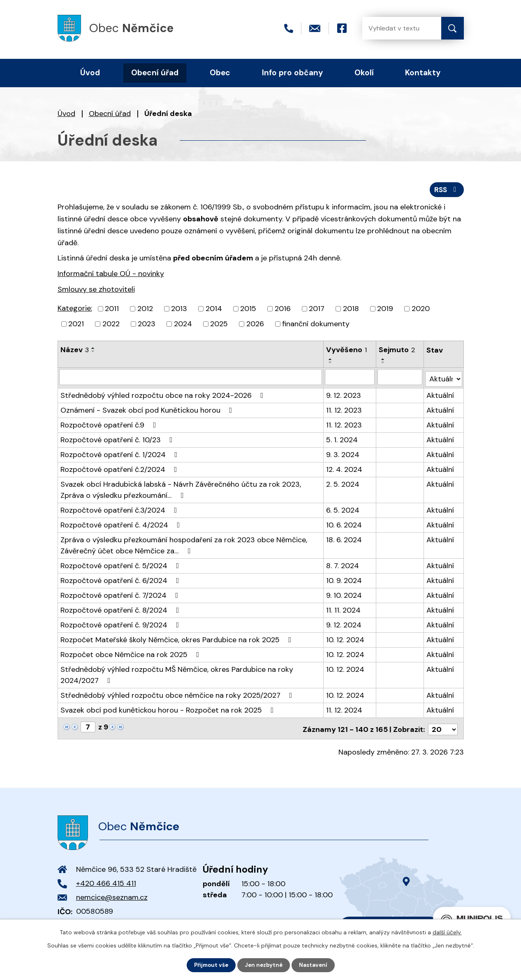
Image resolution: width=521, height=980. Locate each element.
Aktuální (441, 395)
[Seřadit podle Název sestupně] (93, 353)
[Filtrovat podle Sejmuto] (400, 379)
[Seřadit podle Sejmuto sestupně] (383, 364)
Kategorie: (75, 310)
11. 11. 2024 (344, 610)
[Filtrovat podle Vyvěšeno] (350, 379)
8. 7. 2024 (343, 565)
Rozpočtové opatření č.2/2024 (120, 469)
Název (75, 351)
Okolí (364, 73)
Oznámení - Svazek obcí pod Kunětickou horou (148, 410)
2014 (214, 310)
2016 (283, 310)
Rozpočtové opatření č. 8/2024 (122, 610)
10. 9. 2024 (344, 580)
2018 (351, 310)
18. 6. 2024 (344, 539)
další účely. (447, 932)
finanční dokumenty (316, 325)
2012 (145, 310)
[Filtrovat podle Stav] (444, 378)
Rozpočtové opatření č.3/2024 (120, 510)
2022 (111, 325)
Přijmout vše (210, 965)
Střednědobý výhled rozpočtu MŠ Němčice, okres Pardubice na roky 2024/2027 (177, 675)
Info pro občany (293, 73)
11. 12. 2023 (344, 410)
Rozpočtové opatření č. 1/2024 (121, 454)
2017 (317, 310)
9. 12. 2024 (344, 625)
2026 (255, 325)
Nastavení (315, 965)
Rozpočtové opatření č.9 (110, 425)
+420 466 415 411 (106, 881)
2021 (76, 325)
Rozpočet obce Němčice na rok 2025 (132, 654)
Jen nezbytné (264, 965)
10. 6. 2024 (344, 525)
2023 (147, 325)
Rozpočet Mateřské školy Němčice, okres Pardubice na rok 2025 (178, 639)
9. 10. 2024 (344, 595)
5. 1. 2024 (342, 439)
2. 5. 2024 (343, 484)
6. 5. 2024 (343, 510)
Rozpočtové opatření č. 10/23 (118, 439)
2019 (385, 310)
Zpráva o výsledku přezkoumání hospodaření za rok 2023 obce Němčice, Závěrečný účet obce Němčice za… (184, 545)
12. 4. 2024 (345, 469)
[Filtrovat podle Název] (191, 379)
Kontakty (423, 73)
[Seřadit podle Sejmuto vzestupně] (383, 361)
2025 (219, 325)
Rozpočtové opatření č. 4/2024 (122, 525)
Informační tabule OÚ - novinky (111, 276)
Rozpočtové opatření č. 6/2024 (122, 580)
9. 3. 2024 (343, 454)
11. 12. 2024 (345, 710)
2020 (421, 310)
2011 (112, 310)
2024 (183, 325)
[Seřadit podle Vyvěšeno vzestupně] (331, 361)
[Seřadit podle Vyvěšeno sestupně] (331, 364)
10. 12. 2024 (346, 639)
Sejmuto (397, 351)
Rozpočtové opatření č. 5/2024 (122, 565)
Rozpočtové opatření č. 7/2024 (121, 595)
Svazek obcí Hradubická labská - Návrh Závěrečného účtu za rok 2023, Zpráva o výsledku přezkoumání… (181, 489)
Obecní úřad (110, 114)
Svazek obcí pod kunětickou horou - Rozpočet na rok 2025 (169, 710)
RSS (446, 191)
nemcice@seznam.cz (112, 895)
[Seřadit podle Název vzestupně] (93, 350)
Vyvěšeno (347, 351)
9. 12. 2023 (344, 395)
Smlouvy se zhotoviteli (96, 291)
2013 (179, 310)
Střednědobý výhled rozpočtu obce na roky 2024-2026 (164, 395)
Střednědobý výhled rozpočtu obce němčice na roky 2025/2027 (178, 695)
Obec (220, 73)
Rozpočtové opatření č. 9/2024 (122, 625)
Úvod (66, 114)
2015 (248, 310)
